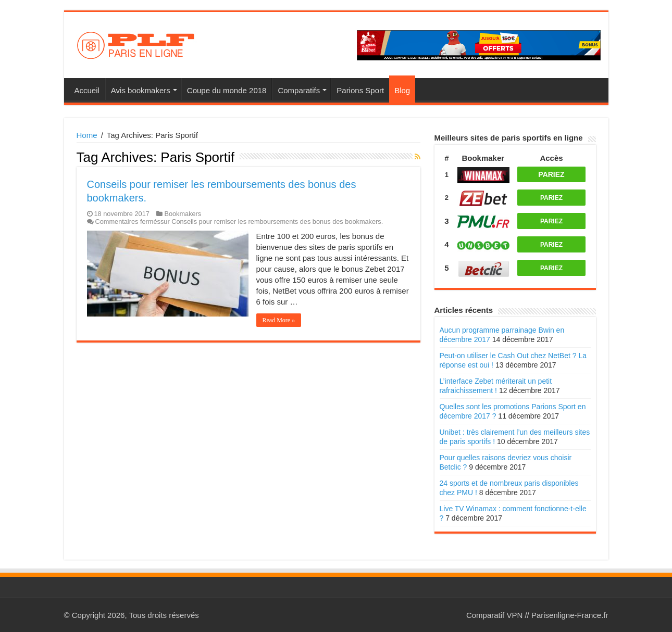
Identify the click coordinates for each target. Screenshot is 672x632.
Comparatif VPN (494, 615)
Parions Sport (360, 90)
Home (87, 135)
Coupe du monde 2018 (227, 90)
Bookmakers (183, 214)
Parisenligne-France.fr (570, 615)
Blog (402, 90)
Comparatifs (299, 90)
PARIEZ (551, 174)
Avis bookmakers (141, 90)
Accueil (87, 90)
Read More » (279, 320)
